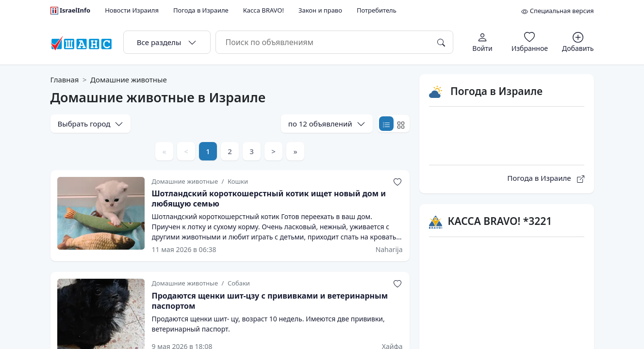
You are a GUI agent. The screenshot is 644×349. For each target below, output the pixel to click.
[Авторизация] (483, 42)
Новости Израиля (132, 10)
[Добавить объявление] (578, 42)
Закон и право (320, 10)
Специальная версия (557, 11)
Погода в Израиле (201, 10)
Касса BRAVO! (264, 10)
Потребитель (377, 10)
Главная (65, 79)
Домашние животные (129, 79)
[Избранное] (530, 42)
